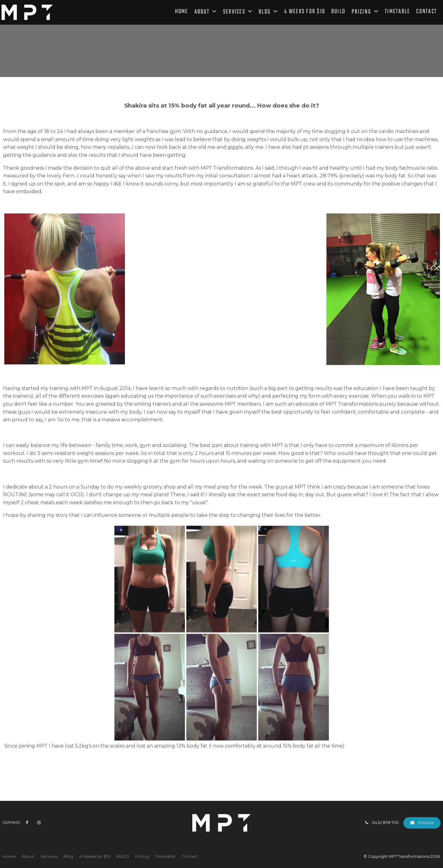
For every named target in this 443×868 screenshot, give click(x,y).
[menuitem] (9, 857)
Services (234, 12)
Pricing (361, 12)
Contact (427, 12)
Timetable (397, 12)
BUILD (338, 12)
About (202, 12)
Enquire (426, 823)
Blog (265, 12)
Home (182, 12)
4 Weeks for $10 (305, 12)
